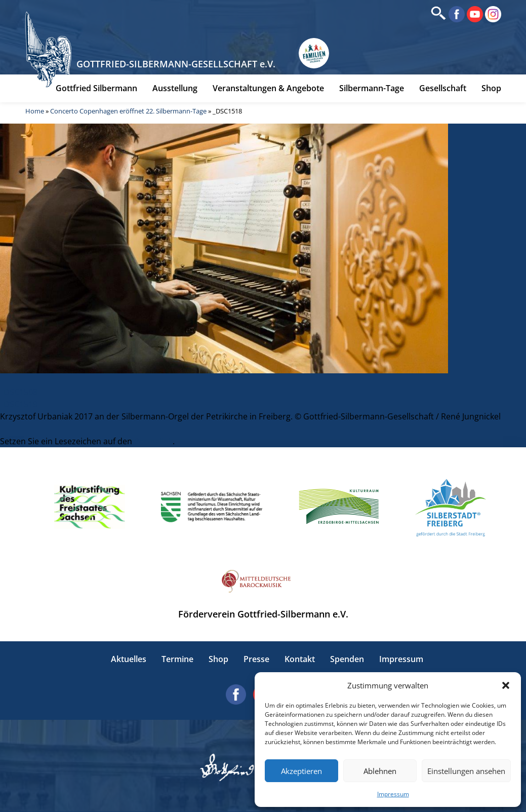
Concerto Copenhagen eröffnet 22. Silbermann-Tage (128, 112)
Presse (256, 660)
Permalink (153, 441)
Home (35, 112)
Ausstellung (175, 90)
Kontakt (300, 660)
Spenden (347, 660)
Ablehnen (380, 771)
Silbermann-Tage (372, 90)
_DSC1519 (19, 404)
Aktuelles (129, 660)
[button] (506, 685)
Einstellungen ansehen (466, 771)
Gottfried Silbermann (96, 90)
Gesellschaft (443, 90)
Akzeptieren (301, 771)
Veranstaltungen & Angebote (268, 90)
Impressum (393, 794)
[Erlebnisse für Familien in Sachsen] (316, 55)
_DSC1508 (19, 392)
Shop (491, 90)
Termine (177, 660)
